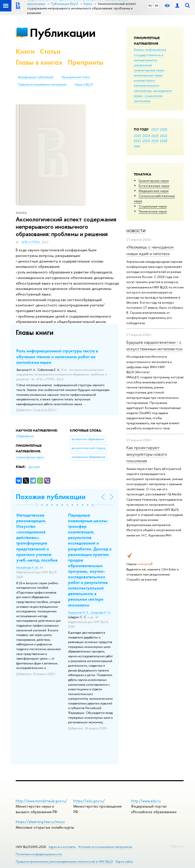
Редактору (177, 846)
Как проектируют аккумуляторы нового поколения (147, 454)
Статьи (50, 51)
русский (34, 467)
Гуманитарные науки (154, 181)
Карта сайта (124, 862)
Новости (136, 231)
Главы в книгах (39, 62)
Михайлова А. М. (27, 568)
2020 (146, 141)
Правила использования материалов (42, 85)
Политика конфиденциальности (39, 854)
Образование (25, 436)
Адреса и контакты (62, 847)
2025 (137, 136)
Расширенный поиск (76, 77)
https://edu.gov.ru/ (89, 801)
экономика (142, 101)
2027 (155, 129)
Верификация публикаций (36, 77)
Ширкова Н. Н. (101, 613)
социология (153, 96)
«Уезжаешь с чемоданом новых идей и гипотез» (150, 250)
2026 (164, 129)
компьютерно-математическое (147, 83)
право (139, 96)
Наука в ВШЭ (84, 85)
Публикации (63, 33)
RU (150, 6)
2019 (155, 141)
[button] (37, 505)
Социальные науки (153, 206)
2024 (146, 136)
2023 (155, 136)
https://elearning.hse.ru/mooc (40, 822)
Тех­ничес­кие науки (153, 211)
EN (157, 6)
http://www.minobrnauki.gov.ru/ (41, 801)
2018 (164, 141)
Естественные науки (154, 186)
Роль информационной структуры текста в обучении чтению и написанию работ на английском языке (57, 356)
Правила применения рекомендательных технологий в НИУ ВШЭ (64, 862)
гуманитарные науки (149, 70)
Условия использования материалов (105, 847)
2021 (137, 141)
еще (137, 146)
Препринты (86, 62)
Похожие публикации (51, 497)
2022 (164, 136)
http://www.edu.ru (146, 801)
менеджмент (162, 91)
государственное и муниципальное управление (149, 60)
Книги (25, 51)
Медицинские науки (154, 191)
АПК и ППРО (31, 242)
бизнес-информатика (150, 50)
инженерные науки (148, 75)
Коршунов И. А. (79, 613)
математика (143, 91)
